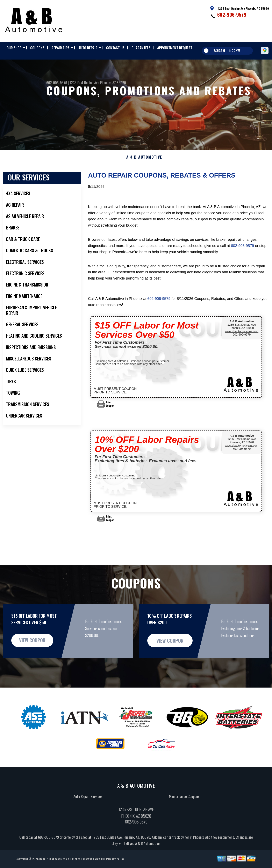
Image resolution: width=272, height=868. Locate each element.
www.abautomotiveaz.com (242, 351)
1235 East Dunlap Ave (84, 83)
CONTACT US (115, 48)
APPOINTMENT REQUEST (175, 48)
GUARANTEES (141, 48)
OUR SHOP (14, 48)
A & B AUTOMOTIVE (144, 177)
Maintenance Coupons (184, 817)
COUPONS (37, 48)
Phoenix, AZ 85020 (113, 83)
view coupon (34, 661)
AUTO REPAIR (88, 48)
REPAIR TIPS (60, 48)
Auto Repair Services (88, 817)
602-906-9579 (232, 14)
